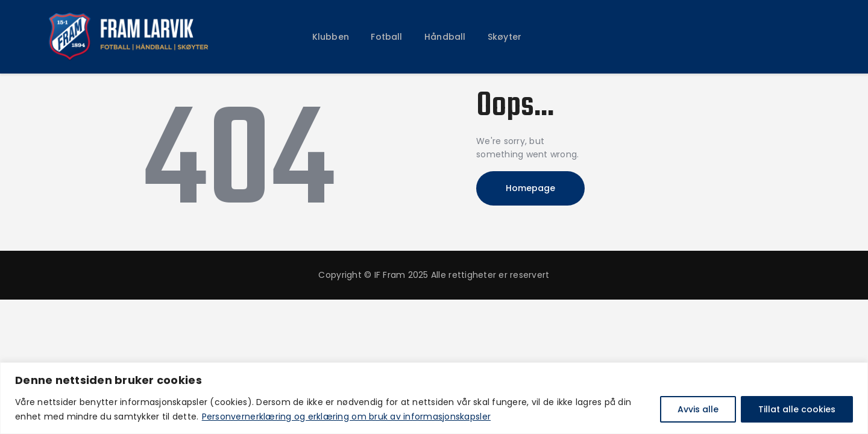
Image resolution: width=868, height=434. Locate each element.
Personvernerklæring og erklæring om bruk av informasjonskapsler (346, 417)
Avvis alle (698, 409)
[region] (434, 398)
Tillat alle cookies (797, 409)
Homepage (530, 188)
